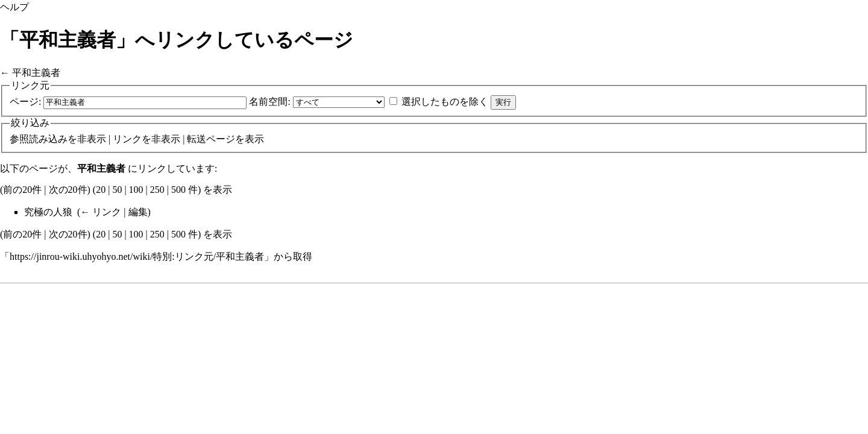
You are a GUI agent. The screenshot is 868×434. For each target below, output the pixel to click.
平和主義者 (36, 73)
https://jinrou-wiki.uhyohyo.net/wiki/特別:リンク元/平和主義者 (137, 256)
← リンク (101, 212)
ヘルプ (14, 7)
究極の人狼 (48, 212)
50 (117, 190)
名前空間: (269, 102)
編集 (138, 212)
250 (157, 190)
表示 (254, 139)
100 (136, 190)
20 (101, 190)
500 (178, 190)
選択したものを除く (445, 102)
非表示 (92, 139)
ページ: (25, 102)
